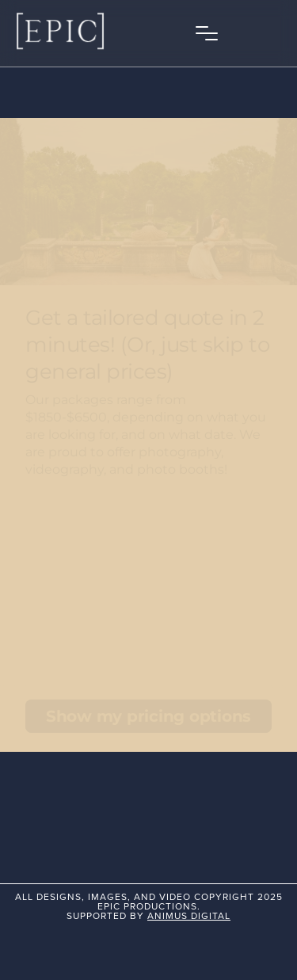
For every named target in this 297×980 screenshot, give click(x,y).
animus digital (189, 916)
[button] (207, 33)
